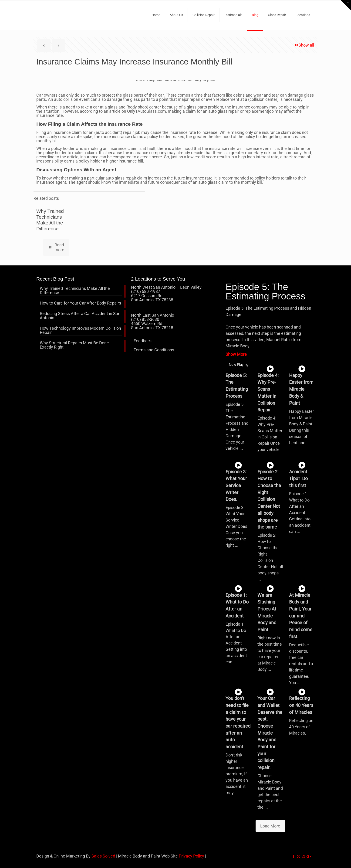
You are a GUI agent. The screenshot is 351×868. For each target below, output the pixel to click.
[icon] (308, 856)
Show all (304, 45)
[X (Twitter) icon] (299, 856)
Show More (236, 354)
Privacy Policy (191, 856)
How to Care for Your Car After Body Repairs (80, 303)
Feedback (143, 341)
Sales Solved (103, 856)
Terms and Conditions (154, 350)
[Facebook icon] (294, 856)
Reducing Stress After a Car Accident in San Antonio (80, 316)
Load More (270, 826)
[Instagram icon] (303, 856)
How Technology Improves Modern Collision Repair (80, 331)
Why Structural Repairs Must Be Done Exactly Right (74, 345)
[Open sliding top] (346, 5)
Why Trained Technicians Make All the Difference (75, 291)
